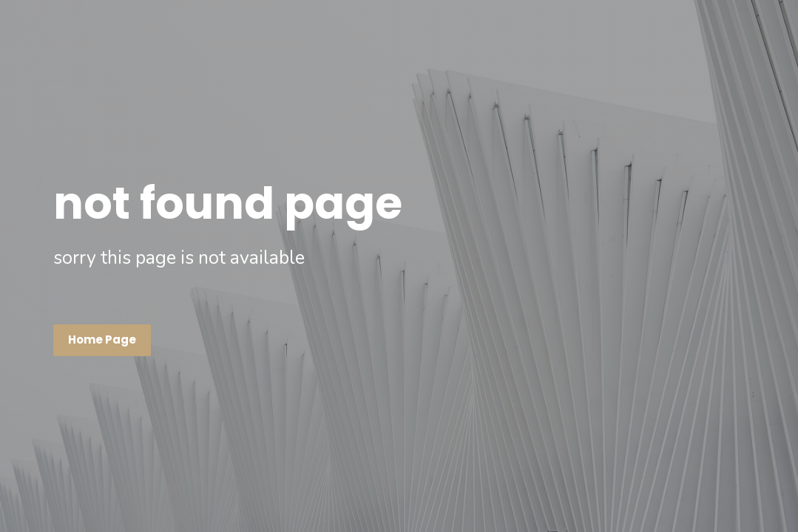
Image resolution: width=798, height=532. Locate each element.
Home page (102, 340)
